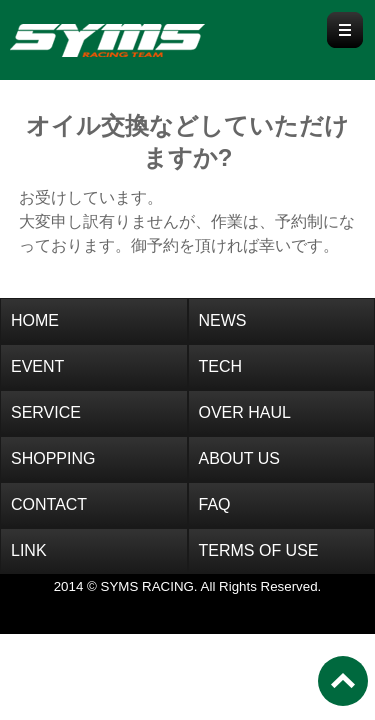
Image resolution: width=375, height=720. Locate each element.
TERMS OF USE (259, 550)
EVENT (37, 366)
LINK (29, 550)
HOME (35, 320)
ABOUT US (240, 458)
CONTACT (49, 504)
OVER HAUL (245, 412)
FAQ (215, 504)
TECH (221, 366)
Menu (345, 30)
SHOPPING (53, 458)
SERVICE (46, 412)
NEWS (223, 320)
